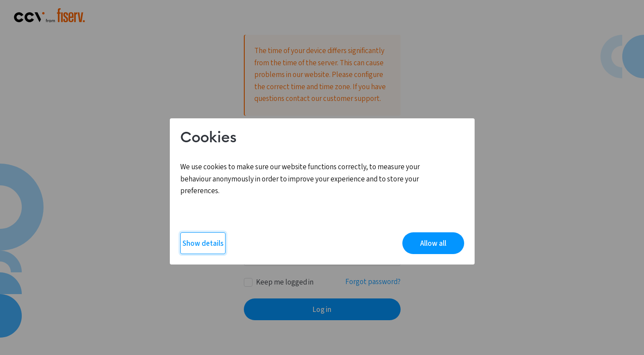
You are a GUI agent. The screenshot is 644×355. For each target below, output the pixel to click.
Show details (203, 244)
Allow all (433, 244)
